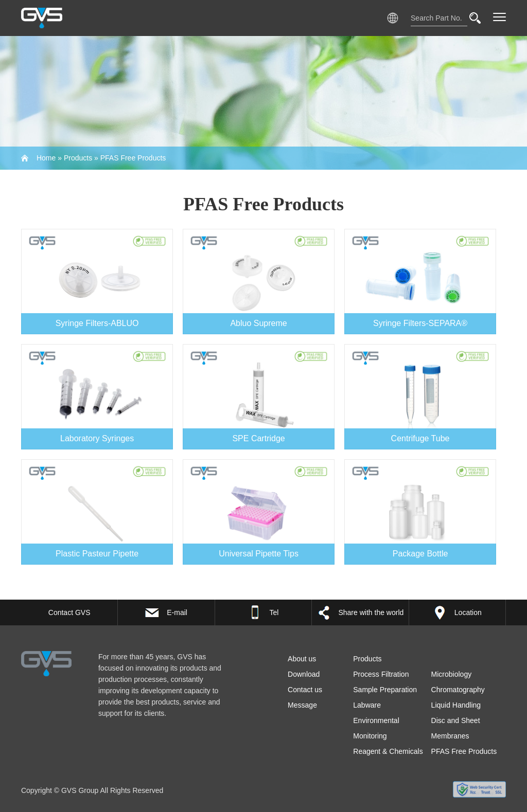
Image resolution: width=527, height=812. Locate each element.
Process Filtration (381, 674)
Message (302, 705)
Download (304, 674)
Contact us (305, 690)
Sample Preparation (385, 690)
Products (78, 158)
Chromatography (458, 690)
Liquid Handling (456, 705)
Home (46, 158)
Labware (367, 705)
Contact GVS (69, 612)
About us (302, 659)
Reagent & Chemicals (388, 751)
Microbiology (452, 674)
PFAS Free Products (133, 158)
